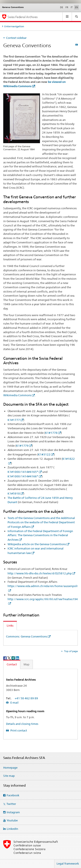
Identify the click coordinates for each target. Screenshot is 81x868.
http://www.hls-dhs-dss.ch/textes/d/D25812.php (40, 573)
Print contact (18, 730)
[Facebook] (5, 658)
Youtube (12, 820)
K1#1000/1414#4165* (23, 472)
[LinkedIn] (17, 658)
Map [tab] (26, 664)
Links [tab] (10, 625)
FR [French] (67, 7)
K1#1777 (14, 420)
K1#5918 (14, 493)
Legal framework (68, 863)
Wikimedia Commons (17, 395)
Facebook (13, 795)
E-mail (14, 703)
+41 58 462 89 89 (26, 698)
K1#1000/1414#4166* (23, 476)
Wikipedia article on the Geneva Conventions (37, 544)
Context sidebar (16, 38)
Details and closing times (22, 724)
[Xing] (13, 658)
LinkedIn (12, 829)
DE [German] (62, 7)
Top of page (71, 651)
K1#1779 (22, 446)
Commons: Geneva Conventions (27, 636)
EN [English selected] (76, 7)
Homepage (10, 768)
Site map (9, 776)
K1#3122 (44, 454)
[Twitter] (9, 658)
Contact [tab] (12, 664)
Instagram (13, 812)
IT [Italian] (72, 7)
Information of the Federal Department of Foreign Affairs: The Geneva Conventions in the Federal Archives (40, 535)
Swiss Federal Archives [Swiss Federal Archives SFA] (23, 17)
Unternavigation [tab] (14, 26)
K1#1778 (51, 433)
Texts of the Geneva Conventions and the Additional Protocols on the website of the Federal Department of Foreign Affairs (41, 522)
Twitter (11, 804)
